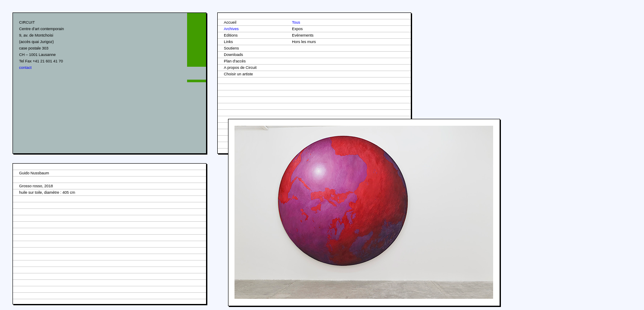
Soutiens (231, 48)
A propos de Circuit (240, 68)
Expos (297, 29)
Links (228, 42)
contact (25, 68)
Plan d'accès (235, 61)
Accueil (230, 22)
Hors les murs (304, 42)
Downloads (233, 55)
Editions (231, 35)
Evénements (303, 35)
